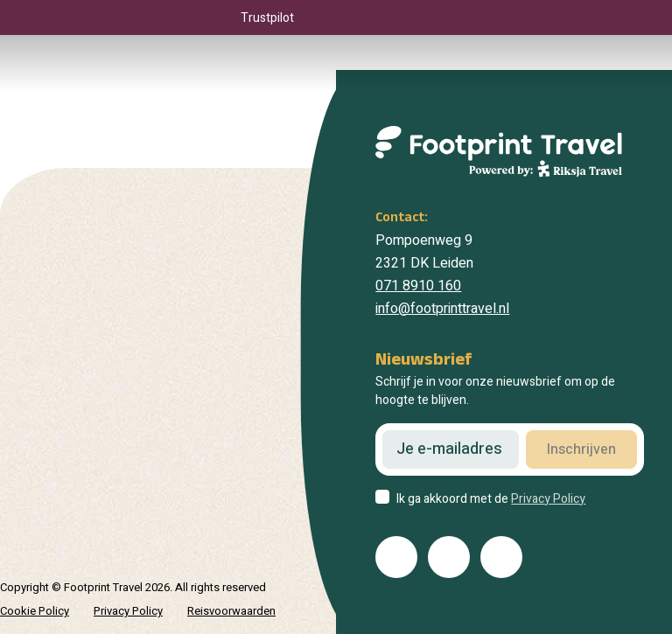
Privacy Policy (548, 499)
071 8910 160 (418, 286)
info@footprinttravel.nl (442, 309)
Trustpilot (267, 18)
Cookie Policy (35, 611)
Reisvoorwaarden (231, 611)
